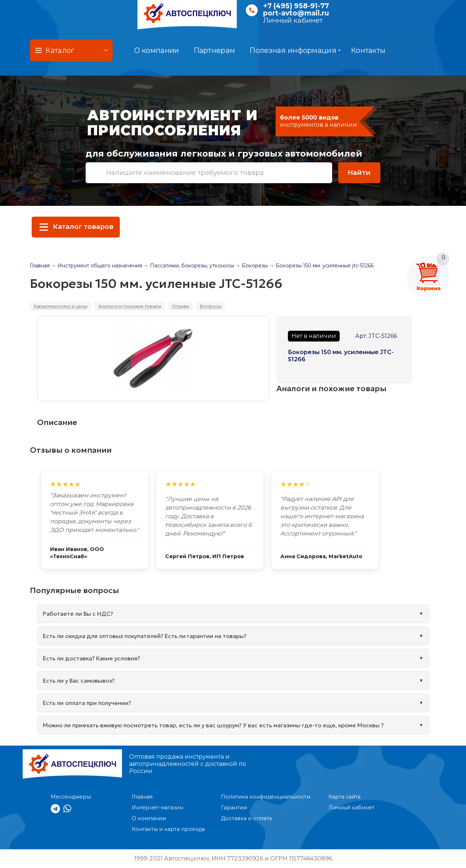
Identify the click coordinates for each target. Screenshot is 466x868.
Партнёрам (214, 50)
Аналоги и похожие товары (130, 306)
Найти (359, 173)
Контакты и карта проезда (168, 829)
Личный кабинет (293, 20)
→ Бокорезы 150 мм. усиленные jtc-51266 (321, 266)
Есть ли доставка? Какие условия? (91, 658)
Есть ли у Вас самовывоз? (79, 681)
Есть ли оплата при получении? (87, 703)
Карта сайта (345, 797)
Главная (40, 266)
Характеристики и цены (60, 306)
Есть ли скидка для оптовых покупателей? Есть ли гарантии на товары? (145, 636)
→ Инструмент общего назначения (97, 266)
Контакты (368, 50)
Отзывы (181, 306)
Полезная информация (295, 50)
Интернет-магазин (157, 808)
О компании (157, 50)
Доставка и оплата (246, 818)
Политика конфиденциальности (266, 797)
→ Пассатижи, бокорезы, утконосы (189, 266)
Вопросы (211, 306)
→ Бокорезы (252, 266)
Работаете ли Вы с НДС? (78, 614)
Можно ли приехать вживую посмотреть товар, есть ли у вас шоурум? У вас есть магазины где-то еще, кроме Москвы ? (213, 725)
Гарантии (234, 808)
